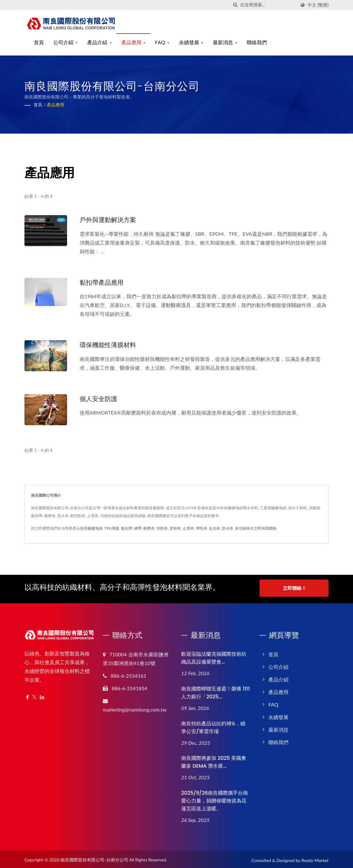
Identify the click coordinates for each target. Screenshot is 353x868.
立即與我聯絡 (265, 528)
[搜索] (235, 5)
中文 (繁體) (318, 5)
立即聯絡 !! (294, 588)
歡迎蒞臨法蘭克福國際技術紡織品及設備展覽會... (214, 656)
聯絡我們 (257, 42)
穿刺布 (175, 528)
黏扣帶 (127, 528)
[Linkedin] (42, 695)
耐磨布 (149, 528)
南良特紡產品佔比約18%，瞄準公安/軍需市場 (213, 725)
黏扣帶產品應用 (103, 282)
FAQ (162, 42)
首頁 (39, 42)
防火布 (228, 528)
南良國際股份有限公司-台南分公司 (94, 857)
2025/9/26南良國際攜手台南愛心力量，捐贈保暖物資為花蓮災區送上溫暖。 (215, 799)
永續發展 (191, 42)
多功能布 (243, 528)
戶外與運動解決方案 (109, 220)
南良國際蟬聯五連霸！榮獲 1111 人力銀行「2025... (216, 690)
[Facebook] (27, 695)
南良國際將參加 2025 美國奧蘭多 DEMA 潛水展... (214, 760)
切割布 (162, 528)
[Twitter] (34, 695)
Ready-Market (315, 858)
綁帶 (138, 528)
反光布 (214, 528)
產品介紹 (99, 42)
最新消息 (225, 42)
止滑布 (188, 528)
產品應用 (134, 42)
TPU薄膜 (112, 528)
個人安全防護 (99, 398)
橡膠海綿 (95, 528)
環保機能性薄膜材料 (109, 344)
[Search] (268, 5)
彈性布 (202, 528)
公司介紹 (66, 42)
